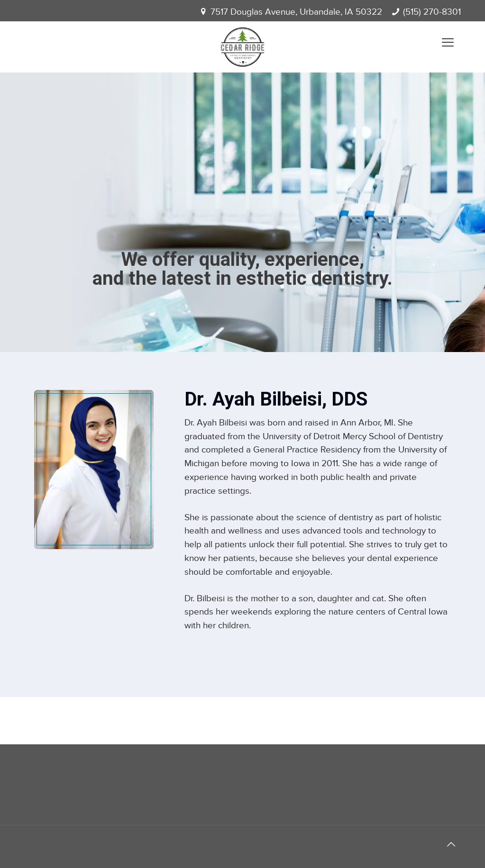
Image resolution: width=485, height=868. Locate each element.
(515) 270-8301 (432, 12)
